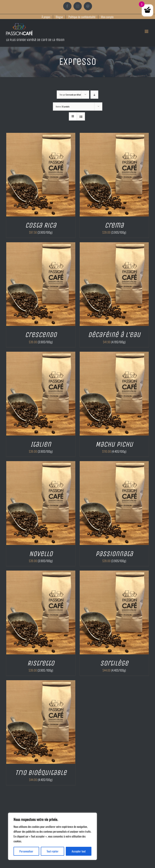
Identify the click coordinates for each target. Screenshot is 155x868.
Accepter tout (79, 851)
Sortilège (114, 663)
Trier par (70, 95)
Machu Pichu (114, 444)
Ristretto (41, 663)
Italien (41, 444)
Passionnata (114, 554)
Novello (41, 554)
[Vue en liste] (81, 116)
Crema (114, 225)
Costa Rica (41, 225)
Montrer (63, 107)
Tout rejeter (53, 851)
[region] (52, 836)
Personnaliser (26, 851)
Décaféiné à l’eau (114, 335)
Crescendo (41, 335)
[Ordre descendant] (94, 95)
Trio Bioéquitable (41, 772)
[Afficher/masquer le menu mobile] (147, 31)
